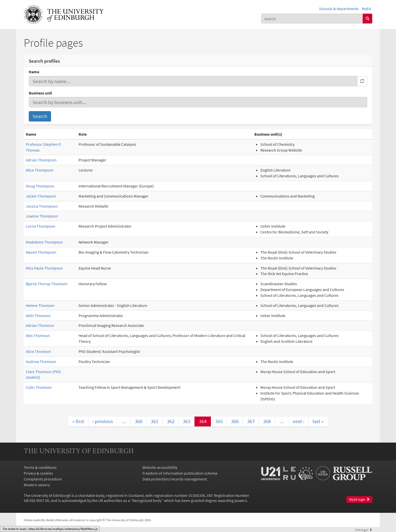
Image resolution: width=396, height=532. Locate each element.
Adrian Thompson (41, 160)
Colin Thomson (39, 387)
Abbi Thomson (38, 316)
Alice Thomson (38, 351)
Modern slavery (37, 485)
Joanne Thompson (42, 216)
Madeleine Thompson (44, 242)
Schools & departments (339, 9)
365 (219, 421)
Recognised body (147, 500)
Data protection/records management (175, 479)
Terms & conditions (40, 467)
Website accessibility (160, 467)
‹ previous (103, 421)
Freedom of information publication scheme (180, 473)
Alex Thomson (38, 335)
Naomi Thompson (41, 252)
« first (78, 421)
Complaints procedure (43, 479)
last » (318, 421)
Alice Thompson (40, 170)
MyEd (366, 9)
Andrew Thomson (41, 361)
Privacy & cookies (38, 473)
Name (34, 72)
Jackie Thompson (41, 196)
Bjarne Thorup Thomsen (47, 284)
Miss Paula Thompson (44, 268)
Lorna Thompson (41, 226)
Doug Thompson (40, 186)
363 (187, 421)
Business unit (40, 93)
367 (251, 421)
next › (299, 421)
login (364, 530)
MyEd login (359, 500)
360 (139, 421)
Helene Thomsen (40, 305)
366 (235, 421)
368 (267, 421)
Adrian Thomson (40, 325)
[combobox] (312, 19)
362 (171, 421)
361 (155, 421)
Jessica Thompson (42, 206)
